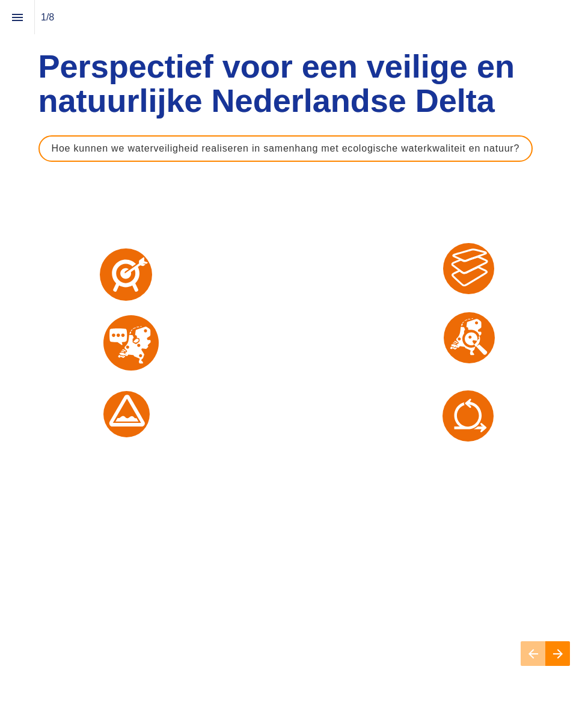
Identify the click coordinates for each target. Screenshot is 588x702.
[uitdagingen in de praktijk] (127, 414)
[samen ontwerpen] (468, 416)
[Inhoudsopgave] (17, 17)
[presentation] (294, 351)
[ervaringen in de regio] (131, 343)
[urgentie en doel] (126, 275)
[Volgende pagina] (558, 654)
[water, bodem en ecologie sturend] (469, 269)
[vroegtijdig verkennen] (469, 338)
